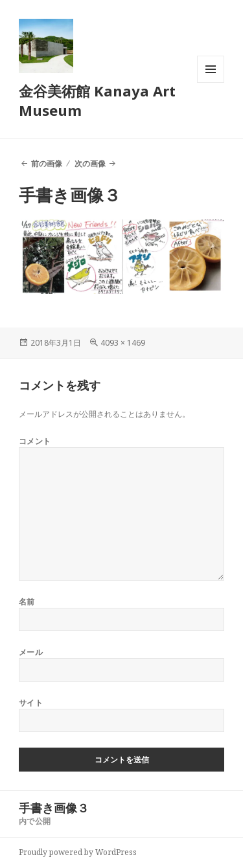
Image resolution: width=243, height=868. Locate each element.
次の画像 (90, 163)
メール (31, 652)
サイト (31, 703)
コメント (35, 441)
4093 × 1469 (123, 343)
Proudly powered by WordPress (78, 852)
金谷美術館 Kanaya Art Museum (97, 100)
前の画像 (47, 163)
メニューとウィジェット (211, 83)
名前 (27, 602)
